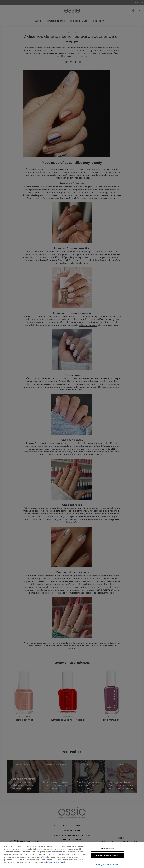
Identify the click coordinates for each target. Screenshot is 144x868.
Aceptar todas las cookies (107, 856)
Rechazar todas (107, 849)
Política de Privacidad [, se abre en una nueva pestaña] (55, 862)
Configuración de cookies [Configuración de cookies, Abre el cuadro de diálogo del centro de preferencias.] (107, 865)
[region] (72, 855)
